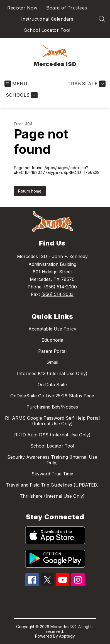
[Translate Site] (86, 84)
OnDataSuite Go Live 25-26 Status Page (52, 396)
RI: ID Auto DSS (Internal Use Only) (52, 435)
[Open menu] (16, 84)
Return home (30, 191)
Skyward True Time (52, 474)
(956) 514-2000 (60, 287)
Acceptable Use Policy (52, 329)
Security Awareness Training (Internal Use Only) (52, 460)
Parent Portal (52, 351)
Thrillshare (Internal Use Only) (52, 496)
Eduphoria (52, 340)
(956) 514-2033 (57, 294)
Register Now (22, 8)
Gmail (52, 362)
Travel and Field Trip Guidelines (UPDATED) (52, 485)
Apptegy (67, 636)
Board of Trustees (67, 8)
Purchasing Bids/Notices (52, 407)
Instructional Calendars (47, 19)
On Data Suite (52, 385)
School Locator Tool (47, 30)
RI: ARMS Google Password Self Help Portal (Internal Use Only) (52, 421)
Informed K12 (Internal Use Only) (52, 373)
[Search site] (102, 19)
